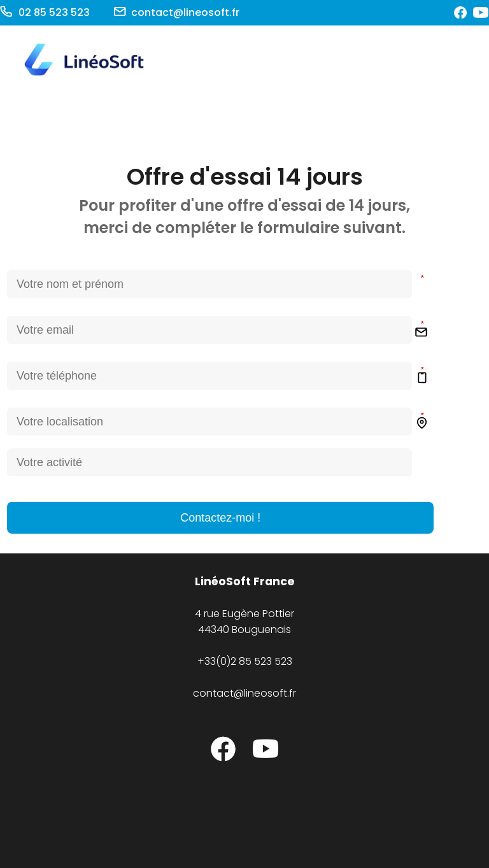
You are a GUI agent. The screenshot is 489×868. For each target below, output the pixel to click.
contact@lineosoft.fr (244, 693)
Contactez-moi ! (220, 518)
